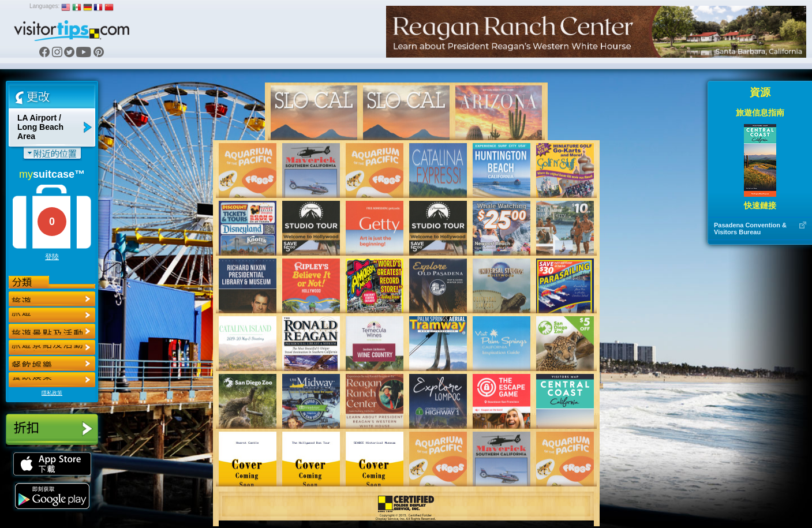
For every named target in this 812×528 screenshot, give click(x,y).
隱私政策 (52, 393)
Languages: (44, 6)
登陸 (52, 257)
